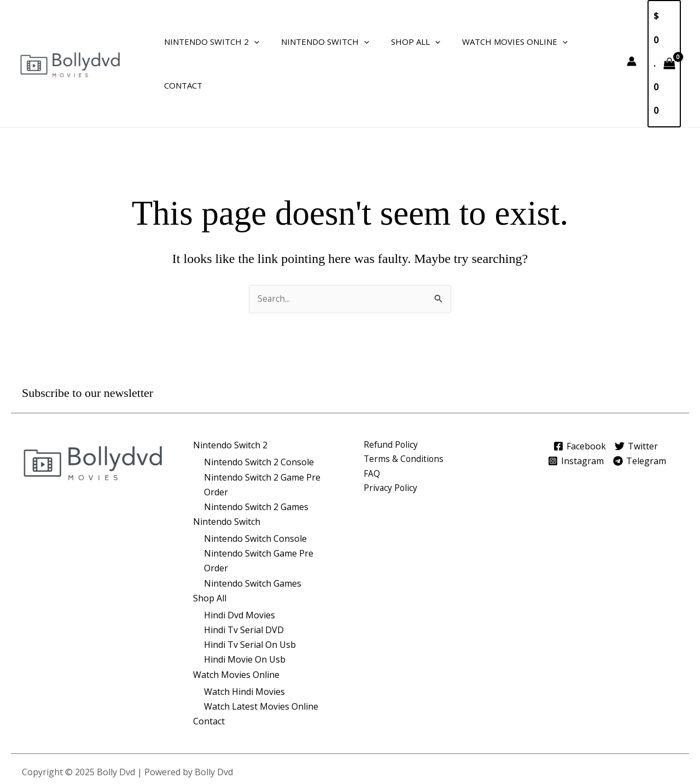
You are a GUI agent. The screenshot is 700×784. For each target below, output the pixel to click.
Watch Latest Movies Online (261, 660)
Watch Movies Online (496, 40)
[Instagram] (574, 414)
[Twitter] (638, 400)
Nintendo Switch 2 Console (259, 416)
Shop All (402, 40)
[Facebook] (576, 400)
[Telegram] (643, 414)
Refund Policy (391, 399)
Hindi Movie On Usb (245, 613)
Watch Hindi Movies (244, 645)
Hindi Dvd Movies (240, 569)
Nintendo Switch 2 (209, 40)
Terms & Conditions (404, 413)
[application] (251, 40)
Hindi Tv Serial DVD (244, 583)
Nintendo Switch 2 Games (256, 460)
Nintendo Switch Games (253, 537)
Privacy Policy (391, 443)
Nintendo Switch (317, 40)
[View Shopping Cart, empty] (662, 40)
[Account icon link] (627, 38)
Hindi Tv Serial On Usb (250, 598)
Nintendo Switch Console (255, 492)
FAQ (372, 428)
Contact (584, 40)
